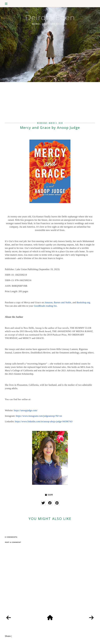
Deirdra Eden (50, 17)
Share (8, 636)
